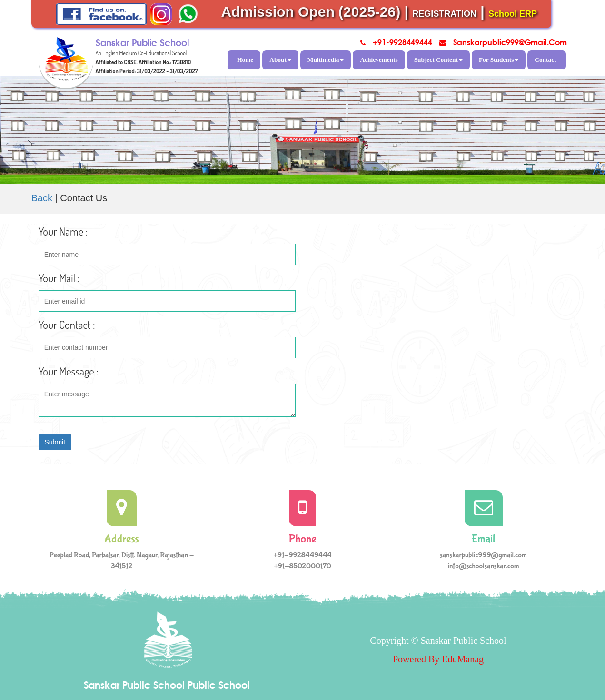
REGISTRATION (444, 14)
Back (42, 198)
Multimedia (326, 60)
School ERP (513, 14)
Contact (545, 60)
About (280, 60)
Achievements (379, 60)
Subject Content (438, 60)
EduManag (463, 659)
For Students (499, 60)
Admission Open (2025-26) (311, 12)
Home (245, 60)
